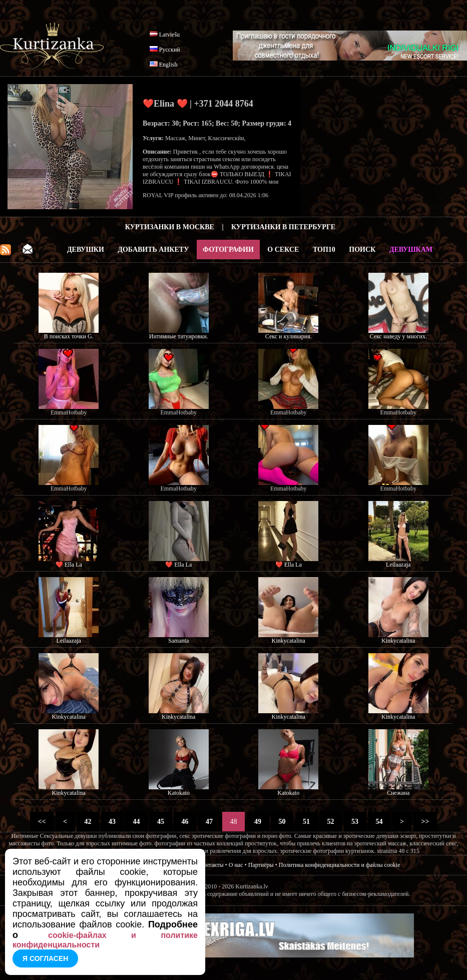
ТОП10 (324, 250)
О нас (236, 865)
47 (209, 822)
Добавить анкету (153, 250)
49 (258, 822)
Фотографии (228, 250)
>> (425, 822)
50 (282, 822)
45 (161, 822)
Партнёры (261, 865)
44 (136, 822)
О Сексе (283, 250)
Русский (170, 50)
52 (331, 822)
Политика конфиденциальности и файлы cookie (340, 865)
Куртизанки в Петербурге (283, 227)
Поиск (362, 250)
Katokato (179, 793)
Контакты (211, 865)
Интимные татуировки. (179, 336)
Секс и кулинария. (289, 336)
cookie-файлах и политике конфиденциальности (105, 940)
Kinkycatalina (289, 641)
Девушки (86, 250)
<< (42, 822)
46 (185, 822)
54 (379, 822)
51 (307, 822)
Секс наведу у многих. (398, 336)
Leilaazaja (398, 565)
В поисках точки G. (69, 336)
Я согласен (45, 958)
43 (112, 822)
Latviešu (169, 35)
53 (355, 822)
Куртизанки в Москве (170, 227)
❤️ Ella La (69, 565)
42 (88, 822)
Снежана (398, 793)
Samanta (178, 641)
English (168, 65)
